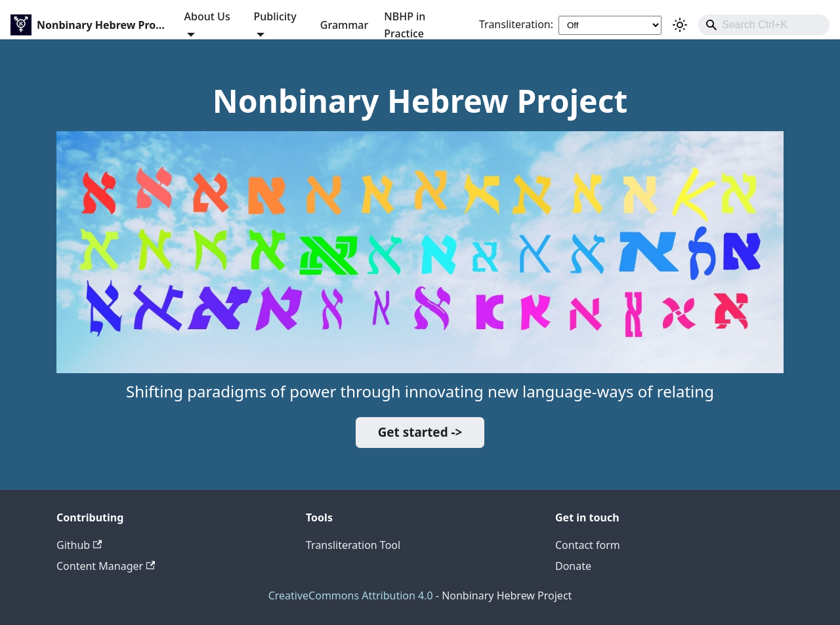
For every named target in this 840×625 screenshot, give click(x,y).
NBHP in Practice (405, 25)
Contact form (588, 545)
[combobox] (764, 25)
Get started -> (420, 432)
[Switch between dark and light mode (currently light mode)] (680, 25)
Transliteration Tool (353, 545)
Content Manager (106, 566)
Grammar (344, 25)
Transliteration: (516, 24)
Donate (573, 566)
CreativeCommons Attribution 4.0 (351, 595)
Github (79, 545)
